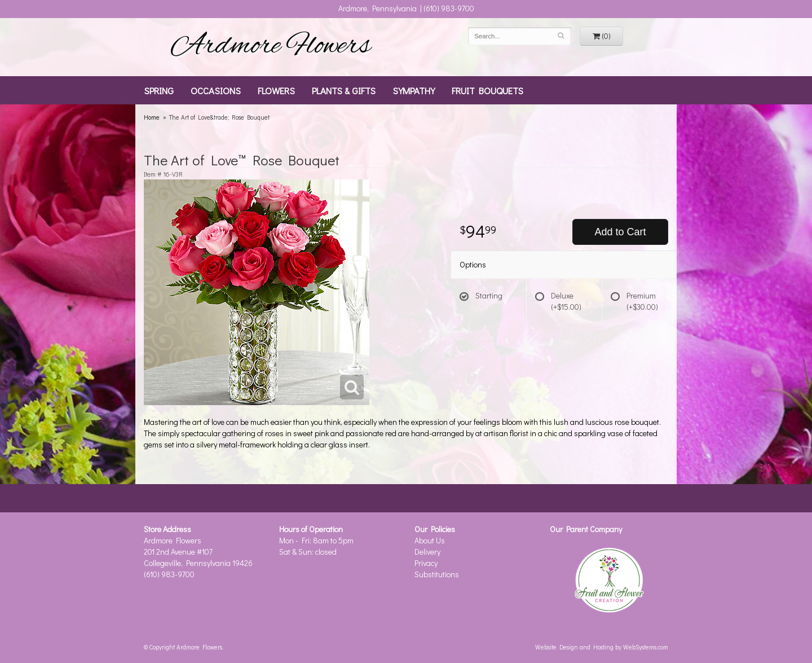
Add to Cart (620, 232)
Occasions (216, 90)
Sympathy (414, 90)
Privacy (426, 563)
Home (152, 117)
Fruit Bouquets (487, 90)
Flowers (276, 90)
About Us (430, 540)
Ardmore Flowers (271, 47)
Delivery (427, 552)
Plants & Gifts (344, 90)
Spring (159, 90)
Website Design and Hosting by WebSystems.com (602, 647)
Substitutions (437, 574)
